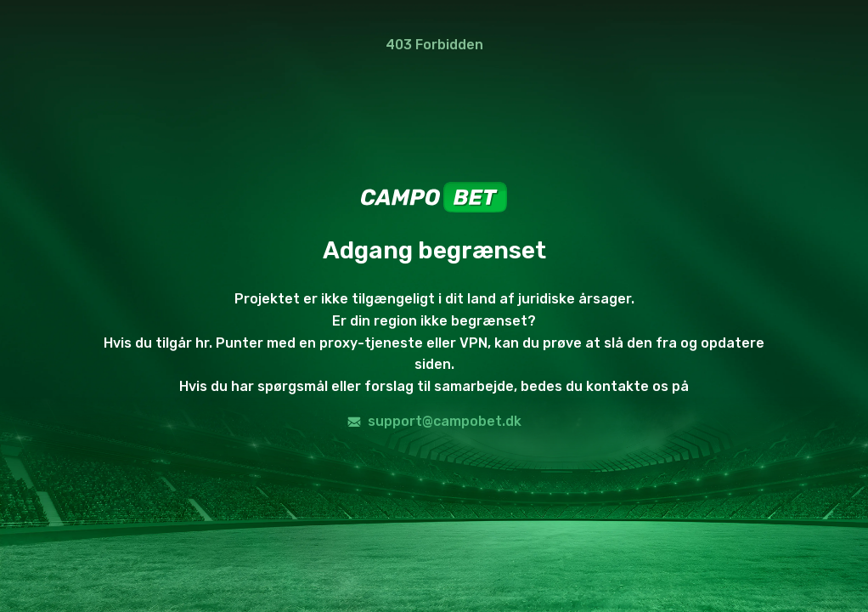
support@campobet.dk (434, 421)
